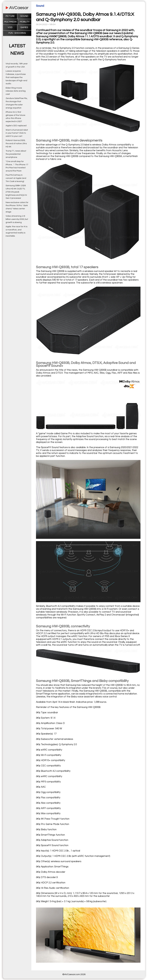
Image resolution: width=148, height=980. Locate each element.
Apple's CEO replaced (16, 126)
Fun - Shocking (17, 33)
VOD (10, 27)
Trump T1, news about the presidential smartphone (16, 154)
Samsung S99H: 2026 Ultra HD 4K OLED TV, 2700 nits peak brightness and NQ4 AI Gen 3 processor (16, 192)
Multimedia (10, 22)
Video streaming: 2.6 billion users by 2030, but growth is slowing (17, 219)
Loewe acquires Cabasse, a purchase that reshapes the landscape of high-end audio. (16, 77)
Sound (24, 16)
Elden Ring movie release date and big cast (16, 91)
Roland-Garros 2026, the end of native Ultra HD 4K (16, 143)
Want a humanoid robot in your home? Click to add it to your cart (17, 133)
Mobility (25, 22)
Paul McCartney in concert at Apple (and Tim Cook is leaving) (16, 178)
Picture (10, 16)
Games (24, 27)
